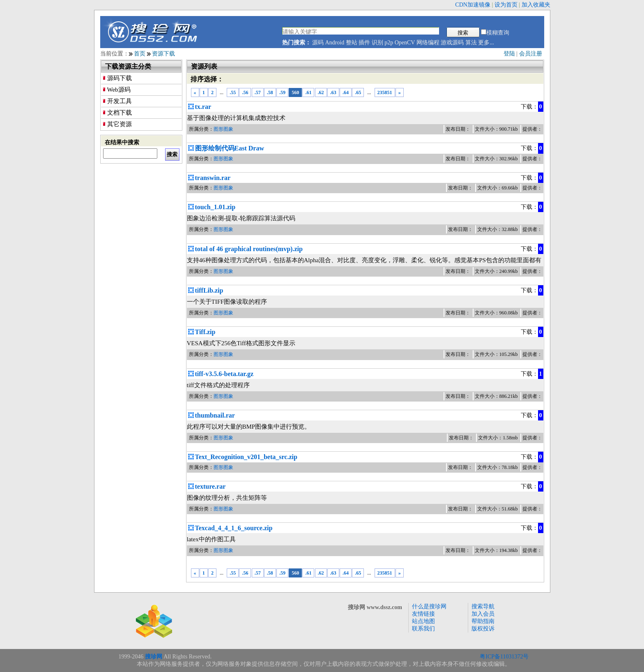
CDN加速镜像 (473, 5)
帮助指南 (483, 621)
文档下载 (120, 113)
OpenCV (405, 43)
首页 (140, 54)
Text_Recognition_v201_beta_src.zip (246, 457)
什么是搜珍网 (429, 606)
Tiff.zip (205, 332)
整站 (352, 43)
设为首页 (506, 5)
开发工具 (120, 101)
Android (335, 43)
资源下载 (163, 54)
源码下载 (120, 78)
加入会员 (483, 614)
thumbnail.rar (215, 415)
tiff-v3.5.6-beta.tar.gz (224, 374)
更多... (486, 43)
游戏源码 (452, 43)
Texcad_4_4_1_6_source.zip (234, 528)
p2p (389, 43)
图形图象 (223, 129)
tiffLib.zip (209, 290)
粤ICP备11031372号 (504, 657)
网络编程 (428, 43)
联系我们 (423, 629)
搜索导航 (483, 606)
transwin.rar (213, 178)
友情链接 (423, 614)
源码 (318, 43)
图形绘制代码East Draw (230, 148)
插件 (364, 43)
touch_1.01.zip (215, 207)
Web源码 (119, 90)
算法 (471, 43)
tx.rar (203, 107)
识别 (377, 43)
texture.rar (210, 486)
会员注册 (531, 54)
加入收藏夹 (536, 5)
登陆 (509, 54)
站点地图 (423, 621)
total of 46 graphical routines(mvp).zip (249, 249)
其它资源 (120, 124)
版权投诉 (483, 629)
